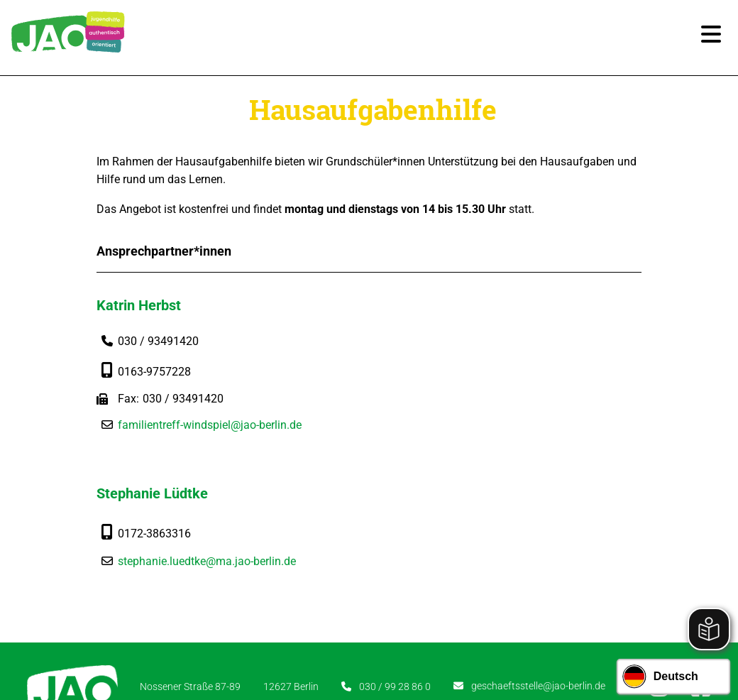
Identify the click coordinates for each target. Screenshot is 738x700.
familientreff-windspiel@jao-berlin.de (214, 427)
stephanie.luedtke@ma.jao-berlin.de (491, 375)
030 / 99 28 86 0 (395, 552)
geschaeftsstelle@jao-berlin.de (538, 552)
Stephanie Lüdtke (436, 308)
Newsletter (323, 615)
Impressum (394, 615)
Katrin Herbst (143, 308)
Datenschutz (469, 615)
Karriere (259, 615)
